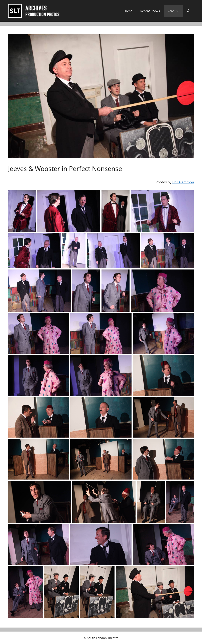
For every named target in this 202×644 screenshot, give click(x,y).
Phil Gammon (183, 182)
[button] (188, 11)
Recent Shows (150, 11)
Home (128, 11)
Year (175, 11)
